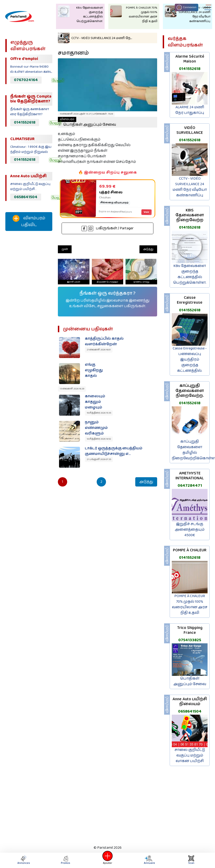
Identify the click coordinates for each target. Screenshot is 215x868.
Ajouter (108, 860)
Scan (191, 860)
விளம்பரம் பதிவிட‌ (29, 222)
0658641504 (26, 197)
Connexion (187, 7)
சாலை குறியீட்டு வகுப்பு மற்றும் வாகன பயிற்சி (190, 755)
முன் (65, 249)
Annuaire (149, 860)
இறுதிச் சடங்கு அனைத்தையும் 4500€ (190, 530)
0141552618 (25, 122)
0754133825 (190, 640)
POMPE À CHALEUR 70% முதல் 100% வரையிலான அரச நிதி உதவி (190, 604)
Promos (66, 860)
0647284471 (190, 486)
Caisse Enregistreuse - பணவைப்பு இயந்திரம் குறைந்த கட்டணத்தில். (190, 360)
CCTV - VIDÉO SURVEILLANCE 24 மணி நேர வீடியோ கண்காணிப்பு (190, 187)
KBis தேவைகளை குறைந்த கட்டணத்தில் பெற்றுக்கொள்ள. (190, 274)
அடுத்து (148, 249)
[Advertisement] (28, 312)
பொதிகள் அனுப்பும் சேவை (87, 122)
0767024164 (26, 80)
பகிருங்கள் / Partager (108, 228)
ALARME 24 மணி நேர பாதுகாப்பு (190, 110)
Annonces (24, 860)
